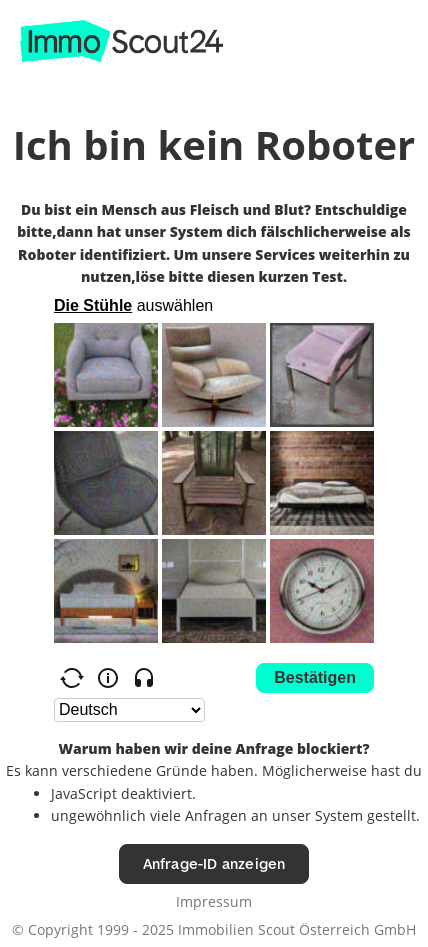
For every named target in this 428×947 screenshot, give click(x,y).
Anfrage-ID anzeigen (214, 863)
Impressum (214, 901)
